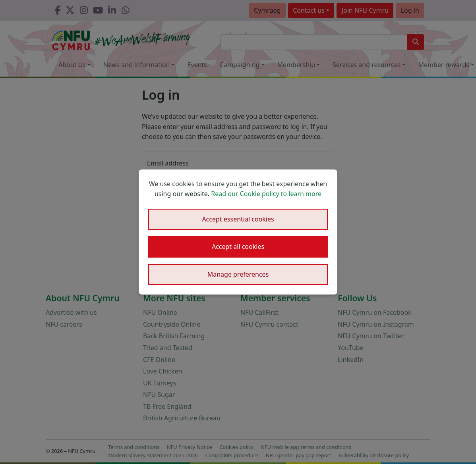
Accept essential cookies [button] (238, 219)
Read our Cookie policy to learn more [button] (266, 194)
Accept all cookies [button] (238, 246)
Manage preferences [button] (238, 274)
